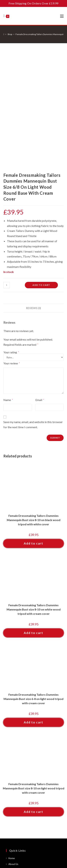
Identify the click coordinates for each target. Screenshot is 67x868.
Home (12, 749)
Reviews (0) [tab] (33, 199)
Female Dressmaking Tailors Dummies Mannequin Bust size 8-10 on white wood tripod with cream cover (34, 500)
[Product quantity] (7, 176)
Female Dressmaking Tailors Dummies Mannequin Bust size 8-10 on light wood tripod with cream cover (34, 679)
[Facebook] (12, 824)
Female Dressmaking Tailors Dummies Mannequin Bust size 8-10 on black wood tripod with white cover (34, 411)
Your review (12, 254)
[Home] (4, 34)
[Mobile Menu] (62, 16)
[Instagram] (22, 824)
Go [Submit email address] (53, 804)
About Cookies (16, 778)
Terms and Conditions (46, 844)
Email (40, 291)
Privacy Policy (16, 772)
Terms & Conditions (19, 766)
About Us (13, 755)
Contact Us (14, 761)
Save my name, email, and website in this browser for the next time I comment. (33, 315)
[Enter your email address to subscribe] (34, 804)
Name (8, 291)
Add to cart (41, 176)
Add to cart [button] (33, 434)
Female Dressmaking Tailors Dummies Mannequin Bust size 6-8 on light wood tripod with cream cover (33, 590)
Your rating (11, 243)
